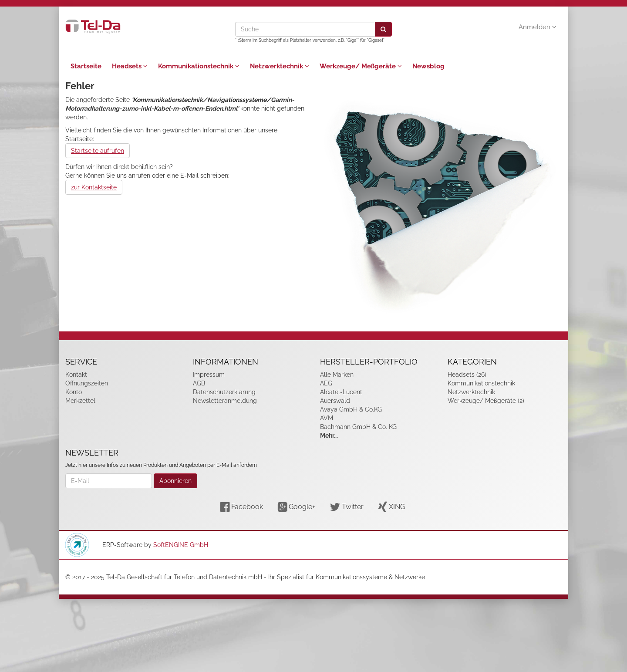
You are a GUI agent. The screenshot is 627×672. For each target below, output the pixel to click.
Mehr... (329, 436)
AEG (326, 383)
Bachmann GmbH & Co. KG (358, 427)
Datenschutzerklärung (224, 392)
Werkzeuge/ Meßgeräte (361, 66)
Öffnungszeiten (87, 383)
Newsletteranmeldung (225, 401)
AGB (199, 383)
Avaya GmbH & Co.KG (351, 409)
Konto (74, 392)
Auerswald (335, 401)
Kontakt (76, 375)
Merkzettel (80, 401)
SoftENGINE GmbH (181, 545)
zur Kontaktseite (94, 187)
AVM (327, 418)
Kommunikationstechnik (199, 66)
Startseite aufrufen (98, 151)
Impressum (209, 375)
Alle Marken (337, 375)
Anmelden (538, 27)
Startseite (86, 66)
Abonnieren (175, 481)
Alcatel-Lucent (341, 392)
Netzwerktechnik (280, 66)
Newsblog (428, 66)
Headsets (130, 66)
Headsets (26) (467, 375)
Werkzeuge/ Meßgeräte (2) (486, 401)
